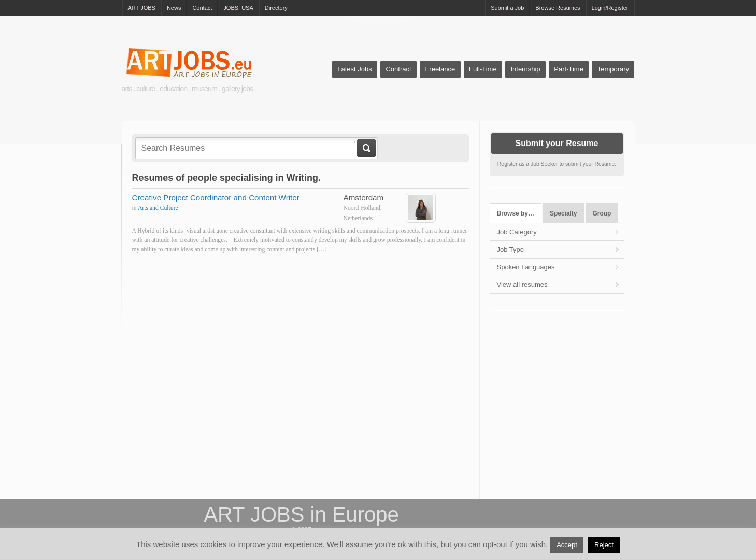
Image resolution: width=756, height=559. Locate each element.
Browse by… (516, 213)
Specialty (564, 213)
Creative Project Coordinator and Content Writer (216, 198)
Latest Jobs (355, 69)
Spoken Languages (526, 267)
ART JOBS (142, 8)
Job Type (511, 249)
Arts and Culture (158, 208)
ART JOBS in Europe (301, 514)
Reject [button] (604, 545)
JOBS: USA (238, 8)
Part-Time (569, 69)
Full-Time (483, 69)
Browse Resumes (558, 8)
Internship (525, 69)
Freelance (440, 69)
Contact (202, 8)
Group (602, 213)
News (174, 8)
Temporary (613, 69)
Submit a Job (507, 8)
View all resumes (522, 285)
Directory (276, 8)
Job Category (517, 232)
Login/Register (610, 8)
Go (366, 148)
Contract (398, 69)
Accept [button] (567, 545)
